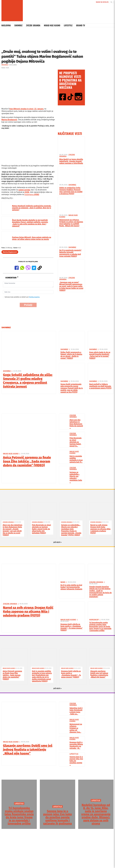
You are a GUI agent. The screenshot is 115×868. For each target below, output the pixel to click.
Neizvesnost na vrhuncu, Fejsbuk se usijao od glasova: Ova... (76, 728)
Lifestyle (68, 25)
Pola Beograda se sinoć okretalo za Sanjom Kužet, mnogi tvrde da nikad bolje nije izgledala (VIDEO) (41, 529)
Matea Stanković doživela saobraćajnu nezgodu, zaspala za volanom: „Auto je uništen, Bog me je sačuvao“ (32, 208)
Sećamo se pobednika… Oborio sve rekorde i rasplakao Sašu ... (76, 477)
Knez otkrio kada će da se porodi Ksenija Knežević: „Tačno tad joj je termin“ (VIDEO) (100, 355)
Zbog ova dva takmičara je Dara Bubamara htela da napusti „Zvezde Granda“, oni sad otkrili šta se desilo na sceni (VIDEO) (12, 530)
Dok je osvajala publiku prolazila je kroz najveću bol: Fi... (76, 459)
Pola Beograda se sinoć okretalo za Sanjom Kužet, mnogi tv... (76, 442)
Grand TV (81, 25)
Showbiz (18, 25)
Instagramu (32, 194)
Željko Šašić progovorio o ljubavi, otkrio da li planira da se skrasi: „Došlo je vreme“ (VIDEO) (71, 355)
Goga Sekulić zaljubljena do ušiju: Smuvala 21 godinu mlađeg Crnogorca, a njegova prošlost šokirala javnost (28, 381)
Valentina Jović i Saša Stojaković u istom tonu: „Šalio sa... (76, 711)
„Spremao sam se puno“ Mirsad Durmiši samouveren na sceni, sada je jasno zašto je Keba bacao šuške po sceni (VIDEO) (71, 286)
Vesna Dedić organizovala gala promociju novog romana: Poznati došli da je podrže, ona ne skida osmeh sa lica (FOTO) (72, 388)
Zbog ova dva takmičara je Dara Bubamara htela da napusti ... (76, 424)
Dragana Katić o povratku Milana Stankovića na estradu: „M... (76, 745)
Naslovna (6, 25)
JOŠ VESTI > (58, 542)
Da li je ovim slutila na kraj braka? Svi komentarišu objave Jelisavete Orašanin (71, 587)
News (63, 582)
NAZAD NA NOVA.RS (102, 2)
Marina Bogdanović (9, 120)
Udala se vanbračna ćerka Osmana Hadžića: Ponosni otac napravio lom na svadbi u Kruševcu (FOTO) (71, 191)
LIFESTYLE (19, 803)
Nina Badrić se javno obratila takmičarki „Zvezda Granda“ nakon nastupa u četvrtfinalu (71, 161)
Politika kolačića (34, 297)
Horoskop (94, 620)
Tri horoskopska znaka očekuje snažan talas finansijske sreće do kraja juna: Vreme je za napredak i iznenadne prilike (100, 627)
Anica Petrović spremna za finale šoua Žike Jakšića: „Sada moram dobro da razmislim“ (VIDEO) (27, 461)
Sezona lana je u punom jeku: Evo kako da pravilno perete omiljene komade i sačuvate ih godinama (58, 817)
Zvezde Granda (33, 25)
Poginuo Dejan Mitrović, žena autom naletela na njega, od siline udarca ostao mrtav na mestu (32, 238)
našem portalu (24, 190)
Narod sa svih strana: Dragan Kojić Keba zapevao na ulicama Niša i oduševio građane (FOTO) (100, 529)
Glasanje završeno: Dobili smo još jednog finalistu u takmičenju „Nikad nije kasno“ (99, 674)
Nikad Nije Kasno (52, 25)
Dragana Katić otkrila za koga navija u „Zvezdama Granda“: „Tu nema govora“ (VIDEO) (72, 627)
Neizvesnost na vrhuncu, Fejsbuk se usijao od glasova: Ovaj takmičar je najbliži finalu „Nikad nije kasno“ (71, 223)
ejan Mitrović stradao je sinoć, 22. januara (26, 109)
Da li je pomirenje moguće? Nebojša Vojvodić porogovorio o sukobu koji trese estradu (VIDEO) (70, 253)
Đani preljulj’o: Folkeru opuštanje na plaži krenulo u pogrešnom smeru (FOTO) (100, 386)
